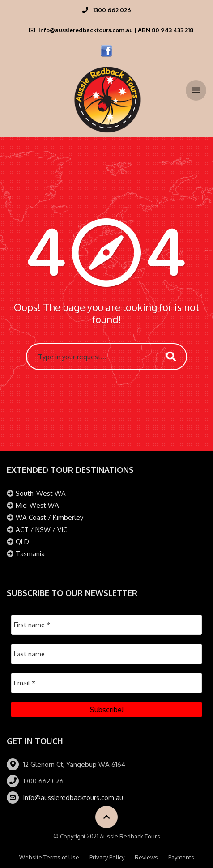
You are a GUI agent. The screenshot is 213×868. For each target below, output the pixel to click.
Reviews (146, 857)
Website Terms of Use (49, 857)
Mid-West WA (37, 505)
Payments (181, 857)
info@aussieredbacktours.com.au (73, 798)
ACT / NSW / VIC (41, 530)
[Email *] (106, 683)
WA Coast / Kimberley (49, 517)
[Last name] (106, 654)
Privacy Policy (107, 857)
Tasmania (30, 554)
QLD (22, 542)
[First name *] (106, 625)
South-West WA (41, 493)
